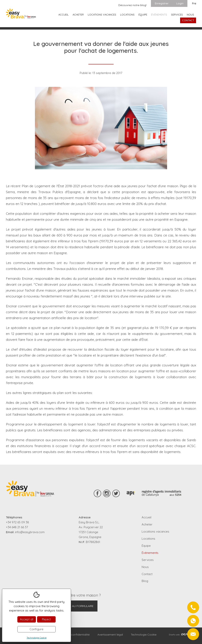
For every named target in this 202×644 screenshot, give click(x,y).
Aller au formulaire (78, 606)
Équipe (143, 15)
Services (177, 15)
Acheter (78, 15)
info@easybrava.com (30, 532)
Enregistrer (162, 3)
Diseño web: (182, 635)
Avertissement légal (110, 635)
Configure (36, 629)
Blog (145, 581)
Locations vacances (102, 15)
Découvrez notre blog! (132, 5)
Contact (188, 20)
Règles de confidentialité (73, 635)
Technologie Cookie (144, 635)
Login (180, 3)
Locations (127, 15)
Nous (190, 15)
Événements (159, 15)
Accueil (64, 15)
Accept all (27, 619)
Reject (46, 619)
